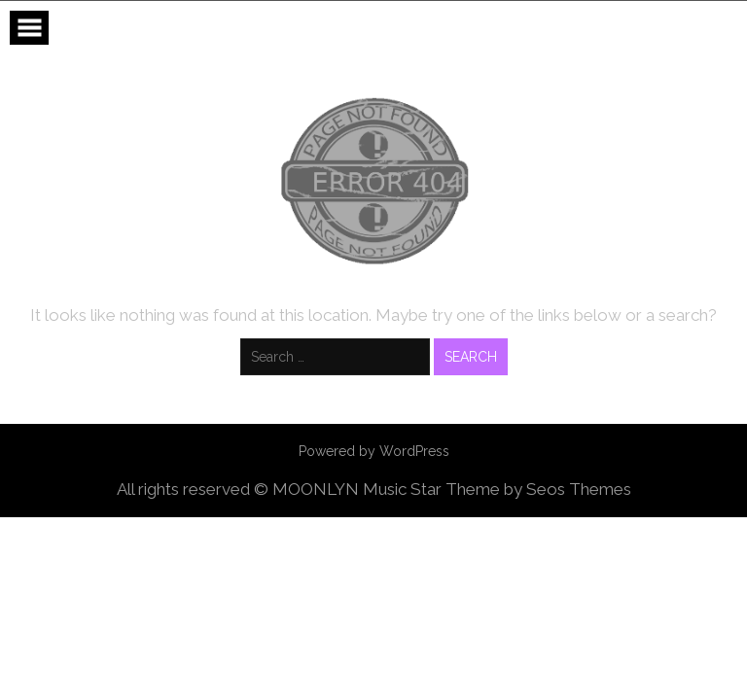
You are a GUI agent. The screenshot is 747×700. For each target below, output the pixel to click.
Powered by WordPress (374, 451)
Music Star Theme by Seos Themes (497, 489)
